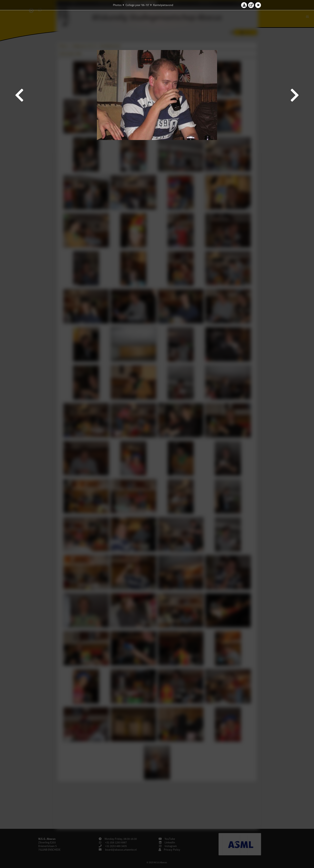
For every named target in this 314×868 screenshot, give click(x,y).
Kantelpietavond (163, 5)
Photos (117, 5)
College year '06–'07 (137, 5)
